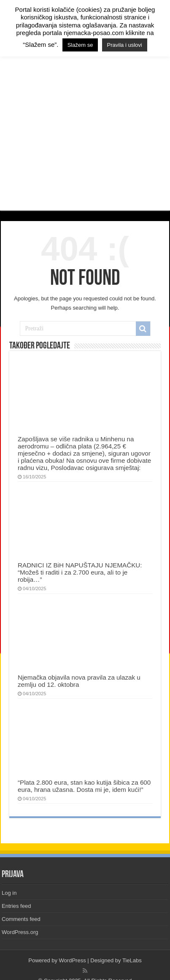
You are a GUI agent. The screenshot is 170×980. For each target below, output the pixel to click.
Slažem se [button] (80, 45)
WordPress (73, 960)
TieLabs (132, 960)
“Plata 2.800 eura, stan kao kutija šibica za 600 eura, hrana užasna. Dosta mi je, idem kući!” (84, 786)
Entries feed (16, 906)
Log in (9, 893)
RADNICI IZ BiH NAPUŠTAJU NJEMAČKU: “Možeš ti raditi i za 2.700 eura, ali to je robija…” (80, 572)
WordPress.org (20, 932)
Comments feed (21, 919)
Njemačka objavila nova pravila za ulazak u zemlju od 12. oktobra (79, 681)
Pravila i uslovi (125, 45)
